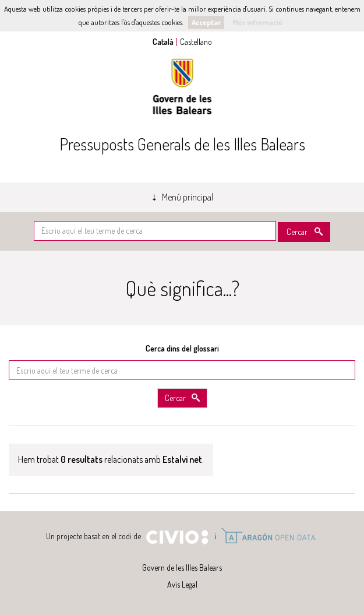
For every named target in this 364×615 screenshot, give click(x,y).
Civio (177, 537)
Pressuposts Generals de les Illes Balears (182, 144)
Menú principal (188, 197)
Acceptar (206, 22)
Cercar (297, 232)
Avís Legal (182, 584)
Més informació (257, 22)
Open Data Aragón (268, 536)
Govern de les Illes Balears (182, 87)
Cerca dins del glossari (182, 348)
